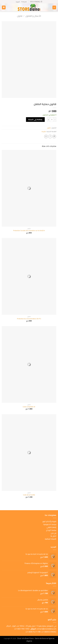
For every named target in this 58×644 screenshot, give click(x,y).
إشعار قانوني (51, 527)
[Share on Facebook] (50, 136)
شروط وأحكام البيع (49, 521)
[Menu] (54, 7)
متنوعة (44, 131)
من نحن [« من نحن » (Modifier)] (54, 533)
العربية (18, 2)
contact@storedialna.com (46, 629)
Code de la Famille (29, 495)
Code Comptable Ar (29, 407)
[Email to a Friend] (46, 136)
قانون (20, 16)
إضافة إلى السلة (35, 119)
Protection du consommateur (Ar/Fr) (29, 319)
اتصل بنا (53, 536)
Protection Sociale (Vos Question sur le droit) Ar (29, 231)
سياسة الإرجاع (51, 530)
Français (24, 2)
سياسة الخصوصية (50, 524)
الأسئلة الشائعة (51, 539)
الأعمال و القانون (33, 16)
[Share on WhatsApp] (54, 136)
